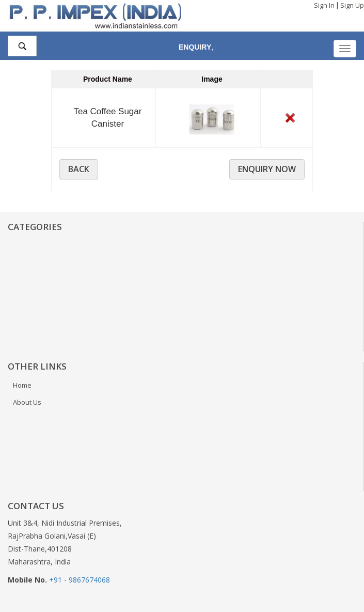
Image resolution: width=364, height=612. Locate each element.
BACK (79, 169)
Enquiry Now (267, 169)
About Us (27, 402)
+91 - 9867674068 (80, 580)
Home (22, 385)
